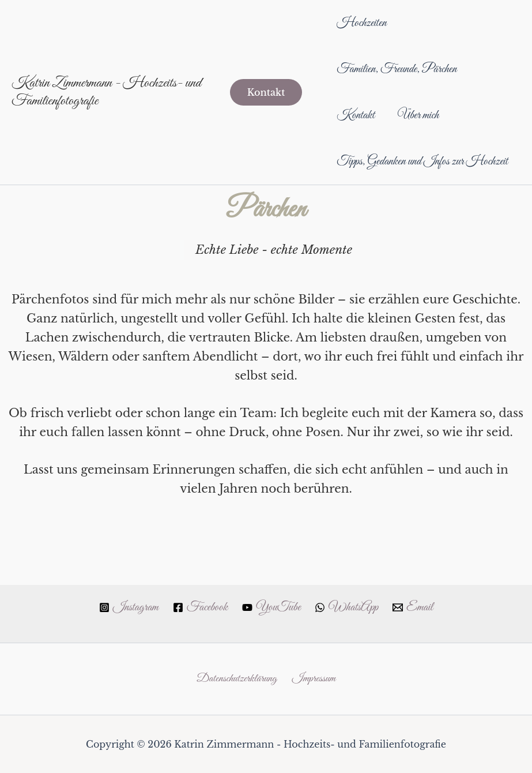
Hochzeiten (363, 23)
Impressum (316, 678)
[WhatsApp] (349, 606)
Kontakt (357, 115)
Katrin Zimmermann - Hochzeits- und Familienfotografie (106, 115)
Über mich (422, 115)
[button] (266, 115)
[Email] (418, 606)
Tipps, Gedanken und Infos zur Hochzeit (401, 185)
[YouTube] (271, 606)
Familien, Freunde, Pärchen (398, 69)
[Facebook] (197, 606)
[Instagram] (123, 606)
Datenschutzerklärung (236, 678)
